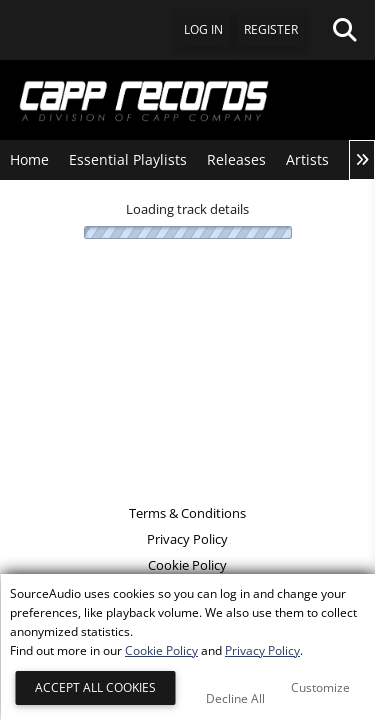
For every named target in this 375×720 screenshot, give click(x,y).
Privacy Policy (187, 539)
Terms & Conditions (187, 513)
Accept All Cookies (95, 687)
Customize (320, 687)
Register (271, 29)
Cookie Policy (187, 565)
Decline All (235, 698)
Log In (203, 29)
